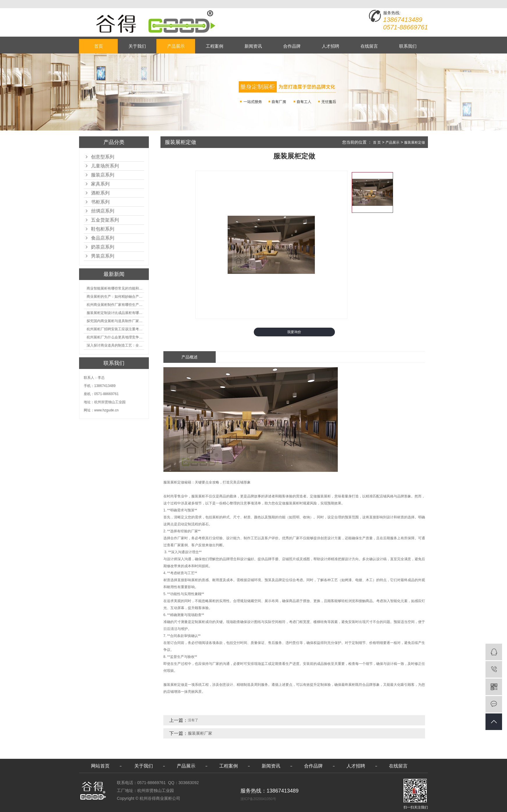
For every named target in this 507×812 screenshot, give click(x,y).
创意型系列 (103, 157)
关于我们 (137, 46)
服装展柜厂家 (200, 733)
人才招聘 (331, 46)
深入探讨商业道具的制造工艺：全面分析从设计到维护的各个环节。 (115, 345)
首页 (99, 46)
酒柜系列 (100, 193)
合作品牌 (292, 46)
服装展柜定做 (415, 142)
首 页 (377, 142)
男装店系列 (103, 256)
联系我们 (408, 46)
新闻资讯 (253, 46)
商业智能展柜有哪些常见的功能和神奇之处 (115, 288)
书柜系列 (100, 202)
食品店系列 (103, 238)
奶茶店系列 (103, 247)
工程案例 (215, 46)
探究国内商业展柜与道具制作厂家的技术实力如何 (115, 321)
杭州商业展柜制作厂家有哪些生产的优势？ (115, 305)
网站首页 (100, 766)
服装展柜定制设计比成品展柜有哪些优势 (115, 313)
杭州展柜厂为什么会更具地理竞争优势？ (115, 337)
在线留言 (369, 46)
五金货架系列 (105, 220)
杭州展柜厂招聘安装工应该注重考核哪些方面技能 (115, 329)
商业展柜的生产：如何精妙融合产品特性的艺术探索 (115, 297)
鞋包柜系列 (103, 229)
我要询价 (294, 332)
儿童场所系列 (105, 166)
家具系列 (100, 184)
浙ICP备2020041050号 (258, 799)
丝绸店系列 (103, 211)
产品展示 (176, 46)
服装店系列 (103, 175)
